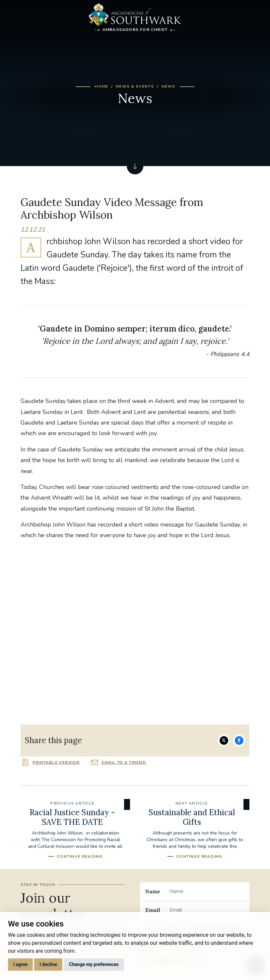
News (169, 86)
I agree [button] (20, 964)
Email (153, 910)
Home (101, 86)
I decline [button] (48, 964)
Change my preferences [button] (94, 964)
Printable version (56, 762)
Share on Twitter (224, 740)
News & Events (135, 86)
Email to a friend (124, 762)
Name (153, 891)
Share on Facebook (239, 740)
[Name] (207, 891)
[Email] (207, 910)
